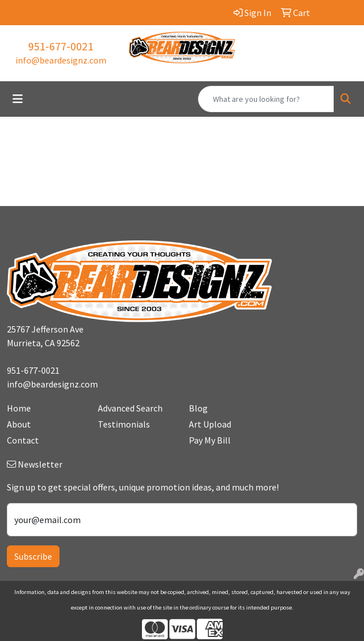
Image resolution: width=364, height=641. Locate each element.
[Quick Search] (266, 99)
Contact (23, 440)
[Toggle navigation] (18, 99)
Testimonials (124, 424)
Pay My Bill (210, 440)
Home (19, 408)
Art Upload (210, 424)
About (19, 424)
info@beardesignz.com (61, 60)
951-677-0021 (61, 46)
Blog (198, 408)
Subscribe (33, 556)
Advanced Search (130, 408)
